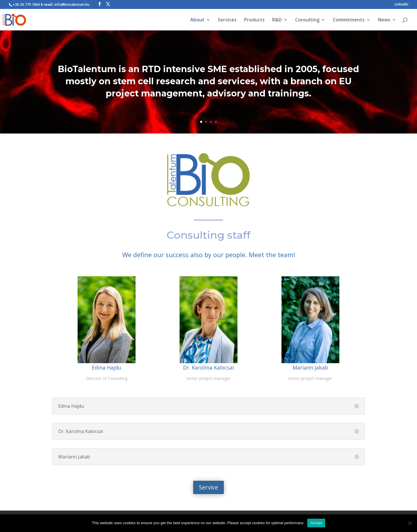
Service (209, 487)
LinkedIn (402, 5)
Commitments (349, 20)
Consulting (307, 20)
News (384, 20)
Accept (316, 523)
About (197, 20)
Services (227, 20)
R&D (277, 20)
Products (254, 20)
